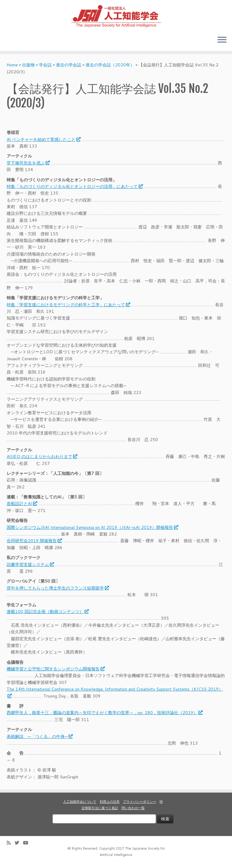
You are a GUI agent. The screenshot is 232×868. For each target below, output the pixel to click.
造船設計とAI (22, 504)
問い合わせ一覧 (133, 808)
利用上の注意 (110, 802)
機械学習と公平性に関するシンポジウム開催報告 (55, 669)
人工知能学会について (80, 802)
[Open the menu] (222, 40)
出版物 (28, 65)
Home (12, 65)
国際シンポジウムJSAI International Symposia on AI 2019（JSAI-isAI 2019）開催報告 (92, 527)
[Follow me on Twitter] (19, 843)
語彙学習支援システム (30, 564)
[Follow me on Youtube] (27, 843)
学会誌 (45, 65)
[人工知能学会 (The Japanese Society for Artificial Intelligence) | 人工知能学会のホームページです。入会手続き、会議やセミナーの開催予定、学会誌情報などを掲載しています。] (116, 15)
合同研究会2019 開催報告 (34, 541)
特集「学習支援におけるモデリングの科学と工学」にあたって (68, 305)
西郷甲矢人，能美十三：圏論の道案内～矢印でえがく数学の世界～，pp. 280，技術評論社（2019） (104, 713)
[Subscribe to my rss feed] (11, 843)
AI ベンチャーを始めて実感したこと (43, 139)
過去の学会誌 (69, 65)
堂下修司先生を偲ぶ (28, 163)
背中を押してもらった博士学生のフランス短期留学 (58, 588)
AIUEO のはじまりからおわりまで (42, 456)
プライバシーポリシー (140, 802)
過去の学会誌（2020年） (110, 65)
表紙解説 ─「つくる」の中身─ (39, 736)
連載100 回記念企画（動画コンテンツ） (47, 612)
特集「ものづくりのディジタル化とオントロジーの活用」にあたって (74, 186)
